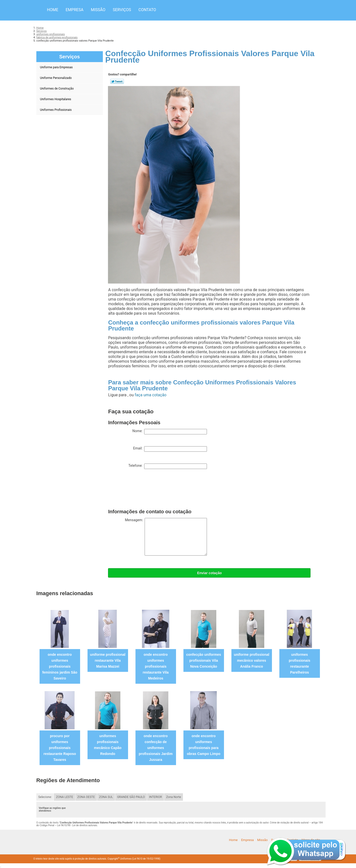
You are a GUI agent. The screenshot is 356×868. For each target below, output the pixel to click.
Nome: (170, 432)
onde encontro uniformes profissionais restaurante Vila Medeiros (156, 666)
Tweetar (117, 81)
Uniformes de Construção (57, 89)
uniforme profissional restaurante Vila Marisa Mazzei (108, 660)
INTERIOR (156, 797)
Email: (170, 449)
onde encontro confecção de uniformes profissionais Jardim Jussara (156, 748)
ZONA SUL (106, 797)
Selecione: (45, 797)
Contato (147, 10)
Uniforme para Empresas (57, 67)
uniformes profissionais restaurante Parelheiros (300, 663)
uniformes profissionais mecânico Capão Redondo (108, 745)
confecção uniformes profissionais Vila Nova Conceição (204, 660)
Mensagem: (166, 537)
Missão (98, 10)
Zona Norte (174, 797)
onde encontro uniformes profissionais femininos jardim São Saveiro (60, 666)
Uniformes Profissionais (56, 110)
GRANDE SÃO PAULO (131, 797)
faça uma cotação (151, 395)
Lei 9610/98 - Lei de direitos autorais (77, 825)
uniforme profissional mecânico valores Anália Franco (252, 660)
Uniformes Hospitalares (56, 99)
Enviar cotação (209, 573)
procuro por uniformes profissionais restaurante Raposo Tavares (60, 748)
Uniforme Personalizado (56, 78)
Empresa (74, 10)
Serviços (122, 10)
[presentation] (146, 490)
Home (53, 10)
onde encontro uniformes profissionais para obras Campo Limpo (204, 745)
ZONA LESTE (64, 797)
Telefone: (168, 466)
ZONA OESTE (86, 797)
